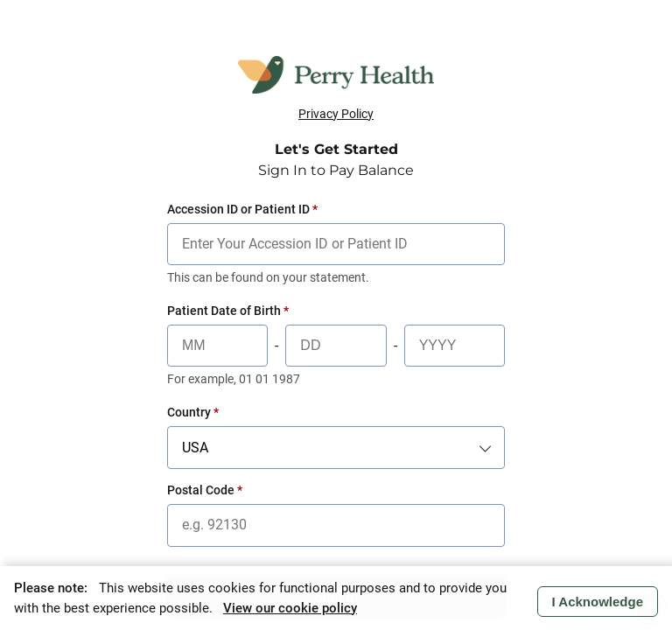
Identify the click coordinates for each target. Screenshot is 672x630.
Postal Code (205, 490)
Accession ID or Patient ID (242, 209)
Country (193, 412)
